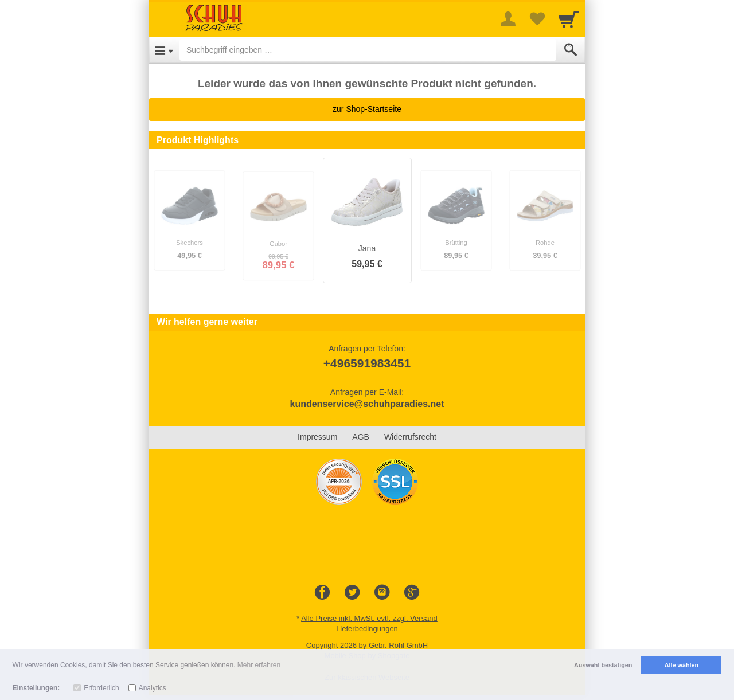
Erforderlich (101, 688)
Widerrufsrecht (410, 437)
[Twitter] (352, 593)
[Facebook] (322, 593)
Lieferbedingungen (367, 629)
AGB (361, 437)
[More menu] (508, 19)
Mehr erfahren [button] (259, 665)
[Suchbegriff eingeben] (368, 50)
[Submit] (571, 50)
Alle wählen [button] (682, 665)
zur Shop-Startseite (367, 109)
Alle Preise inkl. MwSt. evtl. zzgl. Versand (369, 618)
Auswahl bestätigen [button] (603, 665)
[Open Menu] (164, 50)
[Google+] (412, 593)
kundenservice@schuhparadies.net (367, 404)
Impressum (317, 437)
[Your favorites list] (537, 19)
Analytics (153, 688)
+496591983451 (367, 363)
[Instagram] (382, 593)
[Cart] (569, 19)
